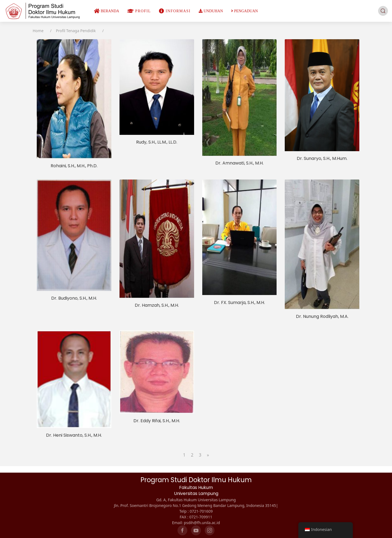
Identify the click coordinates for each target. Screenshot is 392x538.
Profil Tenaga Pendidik (76, 31)
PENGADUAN (244, 11)
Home (38, 31)
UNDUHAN (211, 11)
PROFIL (139, 11)
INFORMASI (175, 11)
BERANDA (107, 11)
